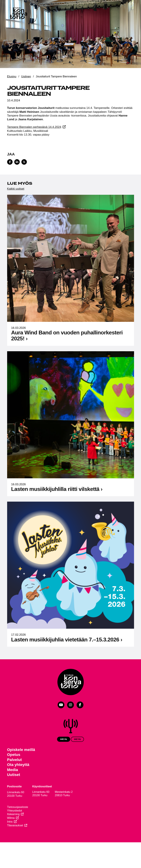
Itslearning (13, 814)
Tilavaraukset (15, 825)
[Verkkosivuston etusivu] (18, 14)
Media (13, 770)
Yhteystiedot (15, 811)
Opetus (14, 755)
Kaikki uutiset (16, 189)
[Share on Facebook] (10, 162)
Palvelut (15, 760)
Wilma (11, 818)
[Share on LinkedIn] (17, 162)
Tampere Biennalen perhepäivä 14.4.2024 (34, 127)
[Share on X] (24, 162)
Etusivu (12, 76)
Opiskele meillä (21, 750)
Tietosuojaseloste (18, 807)
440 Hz (64, 739)
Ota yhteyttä (18, 765)
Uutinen (26, 76)
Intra (10, 822)
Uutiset (14, 775)
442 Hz (77, 739)
